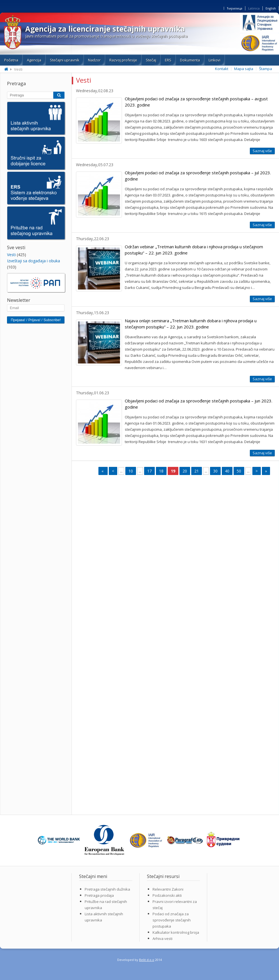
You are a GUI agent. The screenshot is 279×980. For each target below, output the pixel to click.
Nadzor (94, 60)
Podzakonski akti (167, 895)
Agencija (34, 60)
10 (131, 471)
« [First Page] (103, 471)
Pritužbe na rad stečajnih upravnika (106, 905)
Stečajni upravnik (65, 60)
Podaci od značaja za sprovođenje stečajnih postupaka (172, 920)
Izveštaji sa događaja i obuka (34, 261)
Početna (11, 60)
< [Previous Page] (113, 471)
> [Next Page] (257, 471)
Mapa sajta (244, 69)
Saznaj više (262, 151)
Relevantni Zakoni (168, 889)
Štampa (266, 69)
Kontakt (222, 69)
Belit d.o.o (147, 960)
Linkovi (215, 60)
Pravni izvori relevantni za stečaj (175, 905)
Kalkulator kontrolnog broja (176, 932)
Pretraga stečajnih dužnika (107, 889)
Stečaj (151, 60)
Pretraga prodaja (99, 895)
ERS (168, 60)
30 (215, 471)
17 (149, 471)
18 (161, 471)
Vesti (11, 255)
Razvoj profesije (123, 60)
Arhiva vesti (162, 939)
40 (227, 471)
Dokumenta (190, 60)
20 (185, 471)
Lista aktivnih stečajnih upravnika (104, 917)
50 (239, 471)
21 (197, 471)
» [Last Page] (266, 471)
